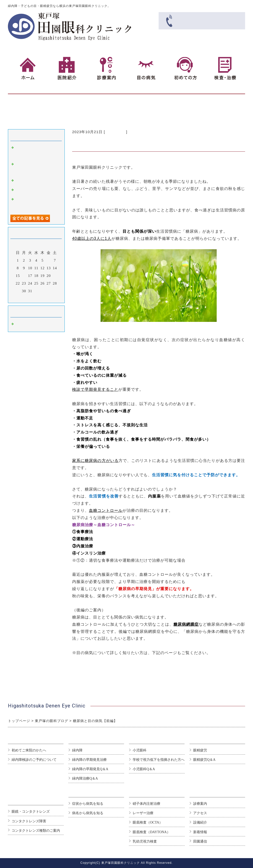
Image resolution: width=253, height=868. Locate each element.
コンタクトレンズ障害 (29, 821)
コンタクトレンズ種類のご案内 (36, 831)
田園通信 (200, 841)
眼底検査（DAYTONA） (151, 832)
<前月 (26, 298)
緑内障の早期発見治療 (89, 760)
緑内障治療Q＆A (85, 778)
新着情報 (200, 832)
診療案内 (200, 804)
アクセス (200, 813)
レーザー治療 (143, 813)
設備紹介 (200, 822)
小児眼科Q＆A (144, 769)
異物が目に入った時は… (37, 181)
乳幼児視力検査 (145, 841)
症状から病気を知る (88, 804)
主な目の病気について (93, 660)
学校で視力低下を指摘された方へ (159, 760)
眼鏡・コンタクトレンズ (31, 812)
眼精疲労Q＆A (204, 760)
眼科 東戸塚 (116, 132)
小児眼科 (140, 750)
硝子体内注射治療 (147, 804)
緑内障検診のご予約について (34, 760)
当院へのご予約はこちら (95, 681)
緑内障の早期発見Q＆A (90, 769)
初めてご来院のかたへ (29, 750)
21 (55, 276)
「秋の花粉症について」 (37, 190)
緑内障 (77, 750)
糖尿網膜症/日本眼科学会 (96, 667)
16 (24, 276)
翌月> (47, 298)
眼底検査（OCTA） (148, 822)
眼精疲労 (200, 750)
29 (18, 291)
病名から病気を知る (88, 813)
